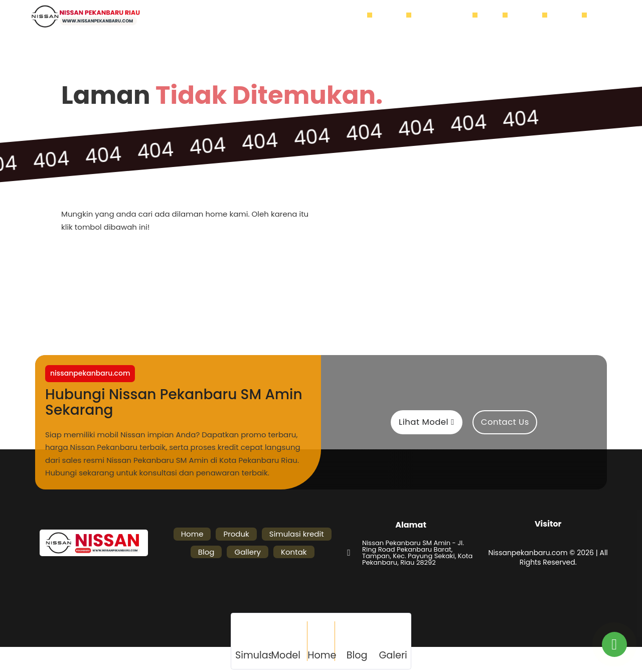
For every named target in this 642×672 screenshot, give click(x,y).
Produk (394, 17)
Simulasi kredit (447, 17)
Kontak (569, 17)
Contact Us (505, 422)
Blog (495, 17)
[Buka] (601, 17)
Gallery (530, 17)
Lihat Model (427, 422)
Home (357, 17)
